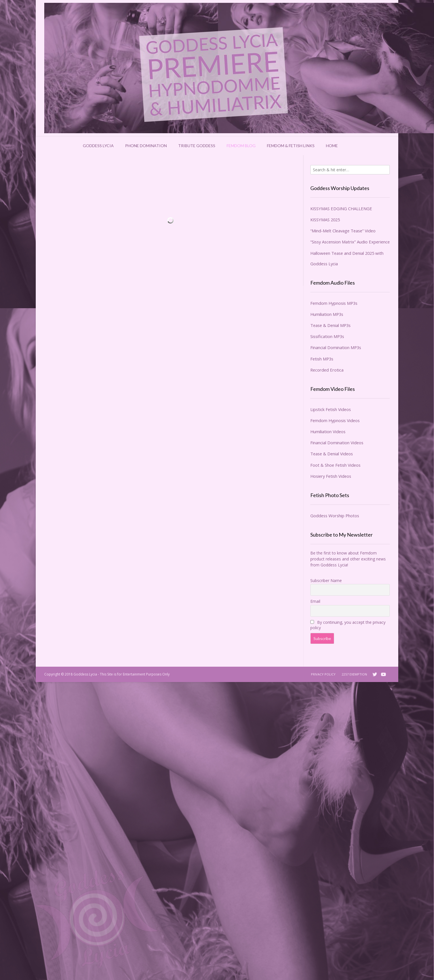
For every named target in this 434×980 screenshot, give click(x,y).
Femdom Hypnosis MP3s (334, 303)
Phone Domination (146, 146)
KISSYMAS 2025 (325, 220)
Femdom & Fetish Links (291, 146)
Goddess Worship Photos (335, 516)
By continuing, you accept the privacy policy (348, 625)
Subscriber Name (326, 580)
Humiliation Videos (328, 431)
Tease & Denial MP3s (330, 325)
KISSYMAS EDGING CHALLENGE (341, 208)
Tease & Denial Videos (332, 454)
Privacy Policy (323, 674)
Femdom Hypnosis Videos (335, 420)
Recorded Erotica (327, 370)
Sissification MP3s (327, 336)
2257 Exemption (354, 674)
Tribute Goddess (197, 146)
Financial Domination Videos (337, 443)
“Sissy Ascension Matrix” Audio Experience (350, 242)
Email (315, 601)
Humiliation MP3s (327, 314)
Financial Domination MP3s (336, 347)
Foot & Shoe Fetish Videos (335, 465)
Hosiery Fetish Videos (331, 476)
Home (332, 146)
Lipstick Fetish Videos (331, 409)
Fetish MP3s (322, 359)
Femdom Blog (241, 146)
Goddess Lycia (98, 146)
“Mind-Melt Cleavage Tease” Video (343, 231)
